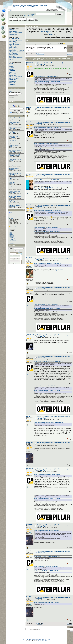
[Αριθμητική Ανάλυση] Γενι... (15, 173)
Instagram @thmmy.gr (17, 58)
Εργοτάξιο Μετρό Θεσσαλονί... (15, 187)
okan (11, 188)
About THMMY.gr (32, 7)
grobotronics (60, 270)
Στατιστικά (12, 210)
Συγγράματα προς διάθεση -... (15, 178)
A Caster (29, 174)
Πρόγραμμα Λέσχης (16, 44)
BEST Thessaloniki (16, 71)
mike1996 (12, 237)
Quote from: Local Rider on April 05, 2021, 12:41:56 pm (47, 557)
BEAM (12, 69)
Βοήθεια (48, 31)
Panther (13, 84)
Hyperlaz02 (12, 170)
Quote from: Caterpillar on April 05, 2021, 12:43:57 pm (47, 603)
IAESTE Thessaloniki (16, 77)
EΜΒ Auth (13, 75)
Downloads (16, 5)
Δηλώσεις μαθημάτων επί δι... (15, 118)
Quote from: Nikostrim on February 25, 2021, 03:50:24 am (48, 128)
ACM (12, 64)
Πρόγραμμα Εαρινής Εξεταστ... (15, 127)
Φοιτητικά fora (14, 43)
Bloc (39, 641)
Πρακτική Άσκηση (15, 46)
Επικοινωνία (14, 34)
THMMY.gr (28, 48)
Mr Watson (12, 179)
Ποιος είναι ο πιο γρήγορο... (15, 196)
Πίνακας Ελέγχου (14, 88)
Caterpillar (30, 63)
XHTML (42, 641)
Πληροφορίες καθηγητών (14, 169)
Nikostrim (29, 107)
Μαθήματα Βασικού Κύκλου (44, 48)
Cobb (28, 416)
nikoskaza (12, 236)
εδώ (42, 31)
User (11, 147)
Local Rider (30, 442)
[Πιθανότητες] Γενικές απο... (15, 164)
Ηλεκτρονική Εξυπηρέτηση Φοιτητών (15, 48)
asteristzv (12, 238)
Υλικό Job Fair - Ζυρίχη (14, 201)
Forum (12, 30)
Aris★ (11, 124)
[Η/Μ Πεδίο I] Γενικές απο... (14, 192)
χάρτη (52, 34)
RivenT (51, 49)
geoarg (11, 235)
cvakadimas (13, 206)
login (25, 16)
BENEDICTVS (13, 241)
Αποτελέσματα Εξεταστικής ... (15, 146)
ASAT (12, 68)
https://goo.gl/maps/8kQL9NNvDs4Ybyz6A (46, 188)
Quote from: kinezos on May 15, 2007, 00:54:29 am (46, 77)
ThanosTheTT (31, 335)
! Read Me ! (23, 5)
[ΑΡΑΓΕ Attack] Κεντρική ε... (15, 123)
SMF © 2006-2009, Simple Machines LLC (41, 640)
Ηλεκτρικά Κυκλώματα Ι (37, 49)
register (30, 16)
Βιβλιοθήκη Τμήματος (16, 40)
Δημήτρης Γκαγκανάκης (15, 239)
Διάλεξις (12, 160)
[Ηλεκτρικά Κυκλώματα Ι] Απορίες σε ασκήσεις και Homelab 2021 (46, 50)
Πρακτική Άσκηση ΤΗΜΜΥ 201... (16, 159)
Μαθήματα (29, 5)
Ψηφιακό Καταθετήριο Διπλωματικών (16, 53)
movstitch (12, 243)
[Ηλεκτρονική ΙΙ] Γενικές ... (14, 136)
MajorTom (29, 258)
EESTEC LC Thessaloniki (13, 73)
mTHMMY (13, 59)
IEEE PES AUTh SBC (15, 156)
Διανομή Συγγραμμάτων (17, 50)
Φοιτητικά (36, 5)
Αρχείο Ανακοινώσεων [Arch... (15, 150)
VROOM (13, 83)
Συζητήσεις (16, 7)
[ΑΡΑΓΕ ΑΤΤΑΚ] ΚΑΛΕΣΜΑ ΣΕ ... (16, 205)
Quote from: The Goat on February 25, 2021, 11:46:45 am (48, 211)
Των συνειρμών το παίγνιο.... (15, 132)
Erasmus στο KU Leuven (14, 182)
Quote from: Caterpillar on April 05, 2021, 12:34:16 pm (47, 530)
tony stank (12, 137)
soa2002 (11, 240)
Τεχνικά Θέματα (43, 5)
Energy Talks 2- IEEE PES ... (15, 155)
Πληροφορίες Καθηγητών (13, 55)
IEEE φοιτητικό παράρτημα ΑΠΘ (14, 79)
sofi (11, 142)
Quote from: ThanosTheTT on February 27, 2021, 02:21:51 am (49, 362)
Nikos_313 (12, 119)
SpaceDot (13, 81)
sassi (11, 232)
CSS (46, 641)
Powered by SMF (27, 640)
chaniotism (12, 242)
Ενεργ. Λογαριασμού (16, 33)
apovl (11, 233)
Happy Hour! (23, 7)
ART (12, 66)
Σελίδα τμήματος (15, 39)
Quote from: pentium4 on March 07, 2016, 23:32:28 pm (47, 81)
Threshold (12, 202)
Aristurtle (13, 65)
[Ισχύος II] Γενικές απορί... (14, 141)
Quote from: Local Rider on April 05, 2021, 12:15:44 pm (47, 474)
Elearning (13, 41)
